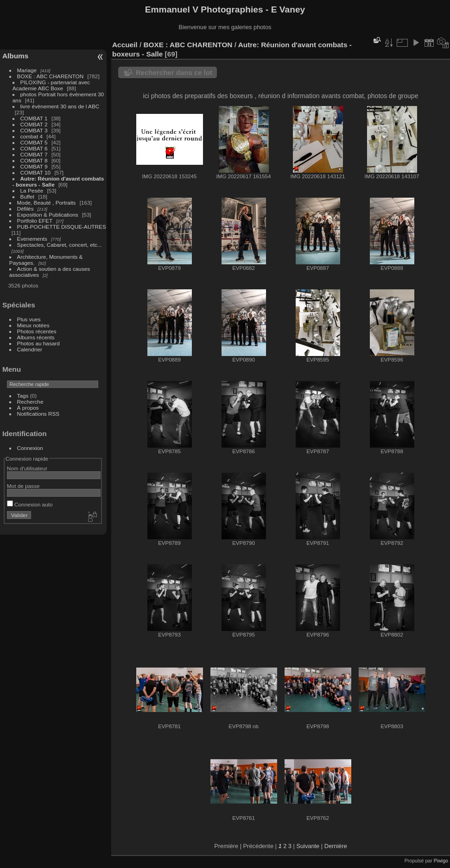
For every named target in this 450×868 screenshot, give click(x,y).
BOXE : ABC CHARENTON (51, 76)
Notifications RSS (38, 414)
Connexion (30, 448)
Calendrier (30, 349)
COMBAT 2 (34, 124)
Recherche (30, 402)
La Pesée (32, 190)
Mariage (27, 70)
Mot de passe (23, 486)
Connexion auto (30, 504)
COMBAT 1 (34, 118)
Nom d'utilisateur (27, 468)
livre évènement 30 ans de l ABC (60, 106)
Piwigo (441, 861)
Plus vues (29, 319)
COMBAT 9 (34, 166)
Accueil (125, 45)
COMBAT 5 (34, 142)
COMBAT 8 (34, 160)
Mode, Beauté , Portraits (47, 203)
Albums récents (36, 337)
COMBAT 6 (34, 148)
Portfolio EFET (35, 221)
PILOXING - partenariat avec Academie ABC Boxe (51, 85)
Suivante (308, 846)
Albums (15, 56)
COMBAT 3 (34, 130)
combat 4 (32, 136)
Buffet (28, 197)
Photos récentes (37, 331)
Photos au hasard (38, 343)
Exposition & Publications (48, 215)
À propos (28, 408)
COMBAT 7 (34, 154)
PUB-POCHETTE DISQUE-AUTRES (62, 227)
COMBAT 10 (36, 172)
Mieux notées (33, 325)
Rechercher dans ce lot (174, 72)
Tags (23, 396)
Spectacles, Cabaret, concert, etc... (60, 245)
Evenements (33, 239)
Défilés (25, 209)
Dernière (336, 846)
